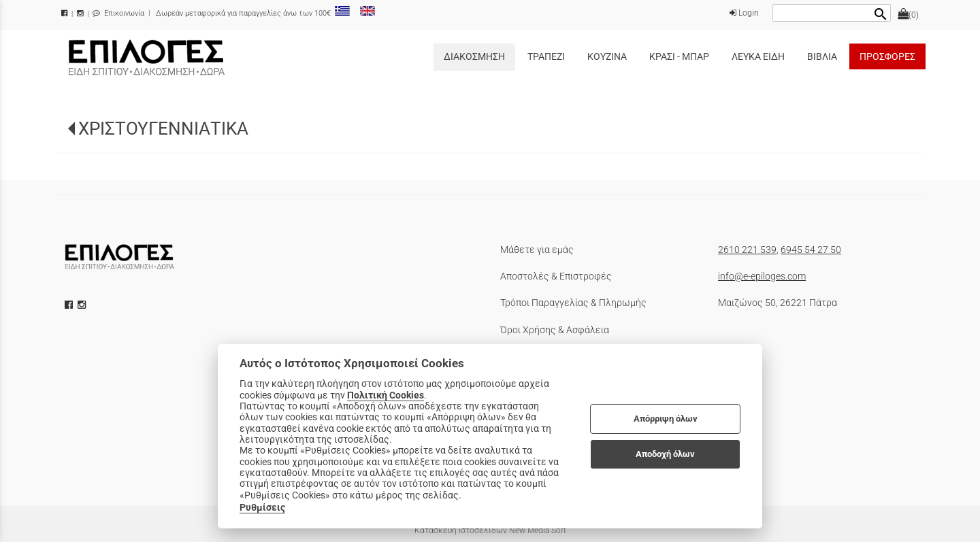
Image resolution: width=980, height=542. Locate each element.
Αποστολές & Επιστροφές (556, 276)
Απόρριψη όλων (666, 419)
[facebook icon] (70, 305)
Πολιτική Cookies (386, 395)
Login (744, 13)
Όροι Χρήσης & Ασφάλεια (555, 330)
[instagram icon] (83, 305)
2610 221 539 (747, 250)
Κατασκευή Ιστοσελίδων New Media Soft (490, 530)
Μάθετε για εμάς (537, 250)
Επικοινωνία (118, 13)
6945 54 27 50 (811, 250)
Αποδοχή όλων (665, 454)
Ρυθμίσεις (262, 507)
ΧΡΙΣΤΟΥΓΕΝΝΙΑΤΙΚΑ (163, 129)
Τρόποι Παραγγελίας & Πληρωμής (573, 303)
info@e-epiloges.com (762, 276)
